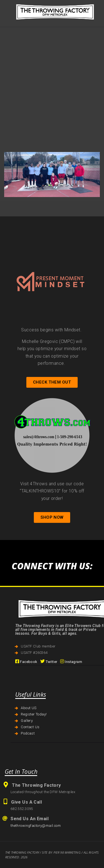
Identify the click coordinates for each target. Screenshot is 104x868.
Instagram (71, 662)
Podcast (28, 733)
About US (29, 708)
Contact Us (30, 727)
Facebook (26, 662)
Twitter (49, 662)
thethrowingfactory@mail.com (36, 826)
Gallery (27, 721)
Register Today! (34, 714)
